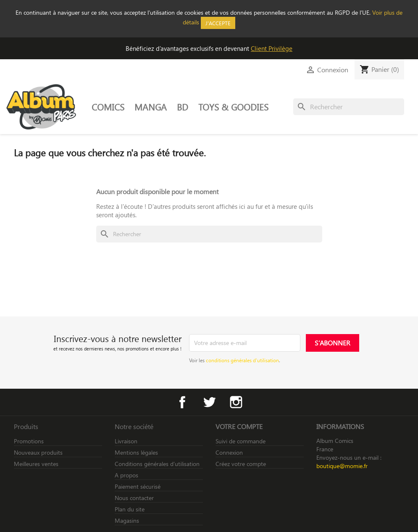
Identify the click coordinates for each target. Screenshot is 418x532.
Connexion (229, 452)
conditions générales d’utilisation (242, 360)
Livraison (126, 441)
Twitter (209, 402)
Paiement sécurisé (138, 486)
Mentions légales (136, 452)
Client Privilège (272, 48)
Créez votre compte (241, 464)
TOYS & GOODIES (233, 107)
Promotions (29, 441)
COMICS (108, 107)
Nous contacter (134, 498)
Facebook (182, 402)
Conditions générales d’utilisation (157, 464)
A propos (126, 475)
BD (183, 107)
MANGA (151, 107)
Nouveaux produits (38, 452)
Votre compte (239, 426)
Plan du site (130, 509)
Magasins (127, 520)
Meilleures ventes (36, 464)
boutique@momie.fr (342, 466)
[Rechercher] (349, 107)
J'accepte (218, 23)
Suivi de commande (241, 441)
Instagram (236, 402)
